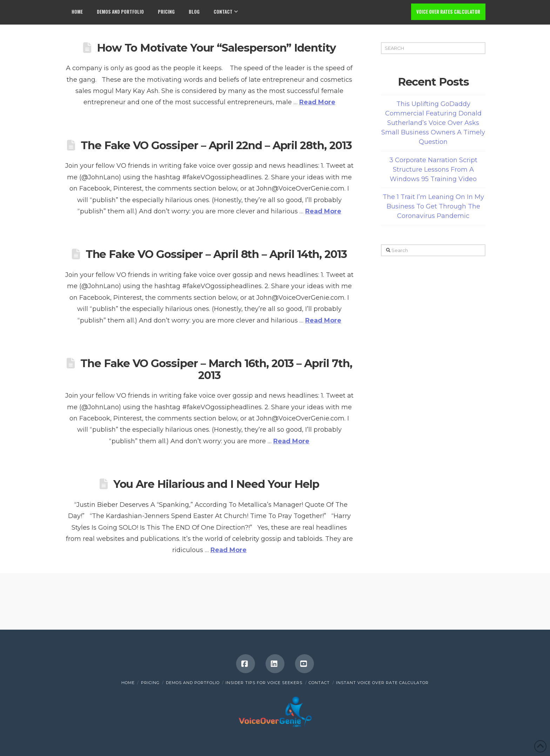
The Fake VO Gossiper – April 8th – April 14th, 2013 (216, 254)
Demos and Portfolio (193, 683)
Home (128, 683)
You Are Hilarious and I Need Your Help (216, 484)
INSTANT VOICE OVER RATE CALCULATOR (382, 683)
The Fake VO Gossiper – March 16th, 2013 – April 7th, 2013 (216, 369)
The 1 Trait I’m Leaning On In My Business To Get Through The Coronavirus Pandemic (433, 206)
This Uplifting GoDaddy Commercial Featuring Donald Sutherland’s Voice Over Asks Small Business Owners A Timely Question (433, 123)
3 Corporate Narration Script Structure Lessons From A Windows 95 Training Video (433, 170)
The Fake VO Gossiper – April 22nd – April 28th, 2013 (216, 145)
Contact (319, 683)
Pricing (150, 683)
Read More (317, 102)
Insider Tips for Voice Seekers (264, 683)
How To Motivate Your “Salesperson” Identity (216, 48)
